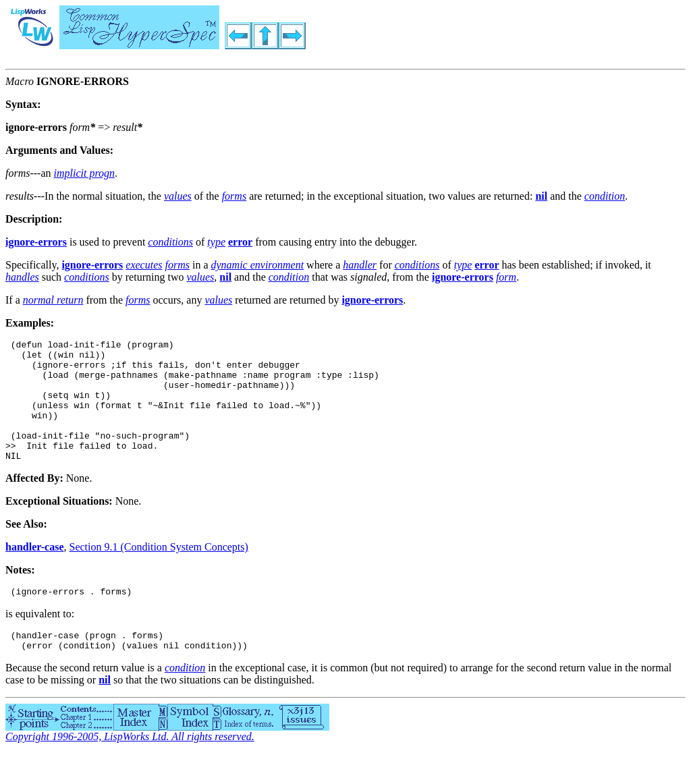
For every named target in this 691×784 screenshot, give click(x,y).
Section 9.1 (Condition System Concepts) (159, 571)
